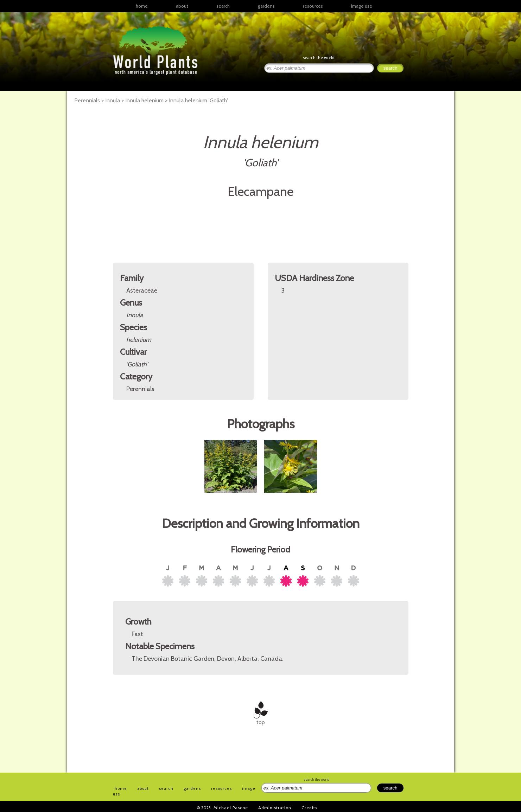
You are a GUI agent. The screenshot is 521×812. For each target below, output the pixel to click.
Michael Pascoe (231, 808)
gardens (266, 6)
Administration (275, 808)
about (182, 6)
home (142, 6)
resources (221, 788)
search (223, 6)
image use (362, 6)
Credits (309, 808)
